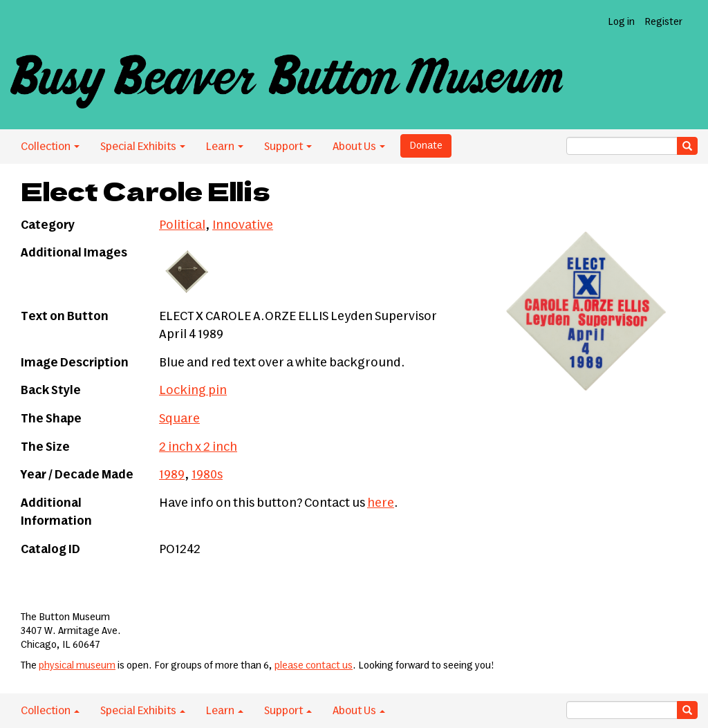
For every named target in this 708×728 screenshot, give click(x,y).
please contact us (314, 666)
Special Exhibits (143, 147)
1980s (207, 475)
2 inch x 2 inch (198, 447)
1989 (172, 475)
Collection (50, 147)
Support (288, 147)
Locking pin (193, 391)
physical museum (77, 666)
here (381, 503)
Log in (621, 22)
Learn (225, 147)
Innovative (243, 225)
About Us (359, 147)
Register (663, 22)
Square (179, 419)
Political (182, 225)
